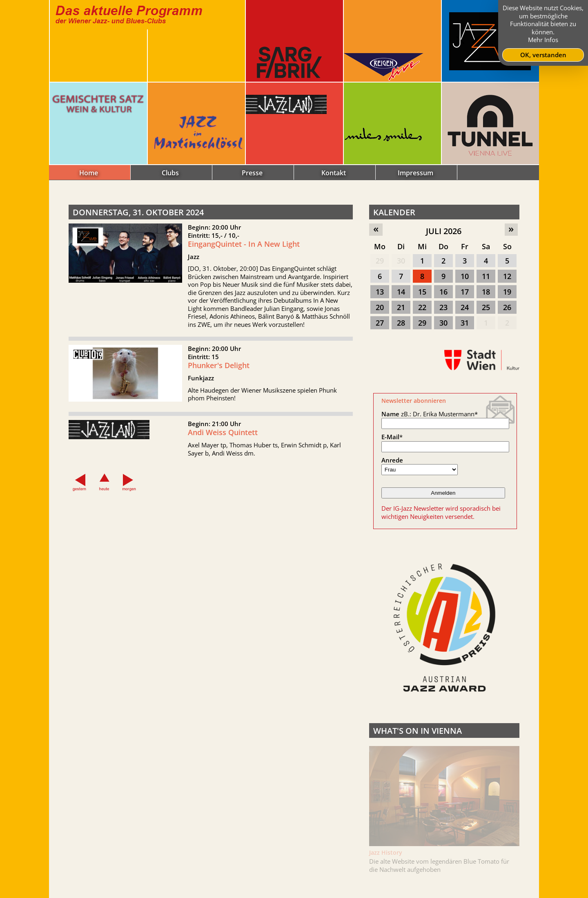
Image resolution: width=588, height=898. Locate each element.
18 (486, 292)
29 (380, 261)
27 (380, 323)
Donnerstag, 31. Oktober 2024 (138, 212)
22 (422, 307)
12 (507, 276)
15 (422, 292)
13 (380, 292)
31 (465, 323)
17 (465, 292)
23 (443, 307)
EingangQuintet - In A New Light (244, 244)
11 (486, 276)
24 (465, 307)
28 (401, 323)
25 (486, 307)
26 (507, 307)
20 (380, 307)
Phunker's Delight (219, 371)
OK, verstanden (543, 55)
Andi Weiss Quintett (223, 438)
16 (443, 292)
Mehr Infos (543, 40)
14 (401, 292)
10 (465, 276)
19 (507, 292)
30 (401, 261)
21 (401, 307)
